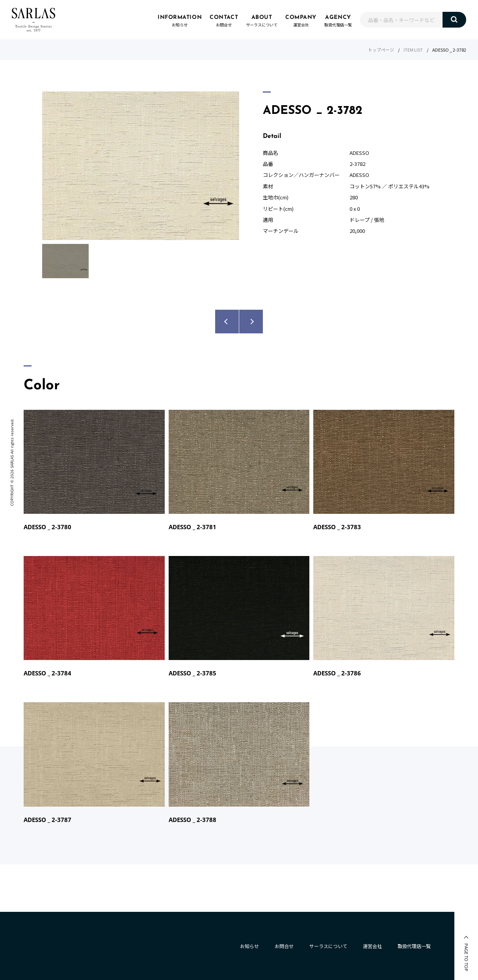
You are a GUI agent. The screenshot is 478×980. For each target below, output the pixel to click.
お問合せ (284, 946)
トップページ (381, 50)
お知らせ (249, 946)
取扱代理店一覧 (414, 946)
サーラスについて (328, 946)
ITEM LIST (413, 50)
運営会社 (372, 946)
